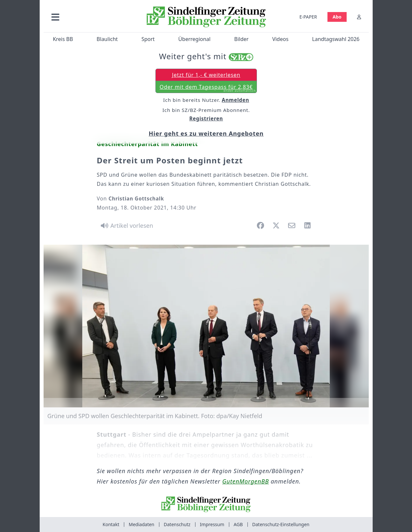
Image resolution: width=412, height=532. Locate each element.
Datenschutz (177, 524)
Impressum (212, 524)
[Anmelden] (359, 17)
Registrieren (206, 118)
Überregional (194, 39)
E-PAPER (308, 17)
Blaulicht (107, 39)
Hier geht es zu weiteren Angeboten (206, 133)
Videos (280, 39)
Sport (148, 39)
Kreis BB (63, 39)
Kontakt (111, 524)
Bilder (241, 39)
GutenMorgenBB (246, 481)
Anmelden (235, 100)
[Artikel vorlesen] (126, 225)
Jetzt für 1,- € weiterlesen (206, 75)
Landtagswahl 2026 (336, 39)
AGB (238, 524)
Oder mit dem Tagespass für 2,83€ (207, 88)
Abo (337, 17)
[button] (90, 17)
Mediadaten (142, 524)
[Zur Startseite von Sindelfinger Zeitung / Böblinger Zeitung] (206, 17)
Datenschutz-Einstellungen (281, 524)
